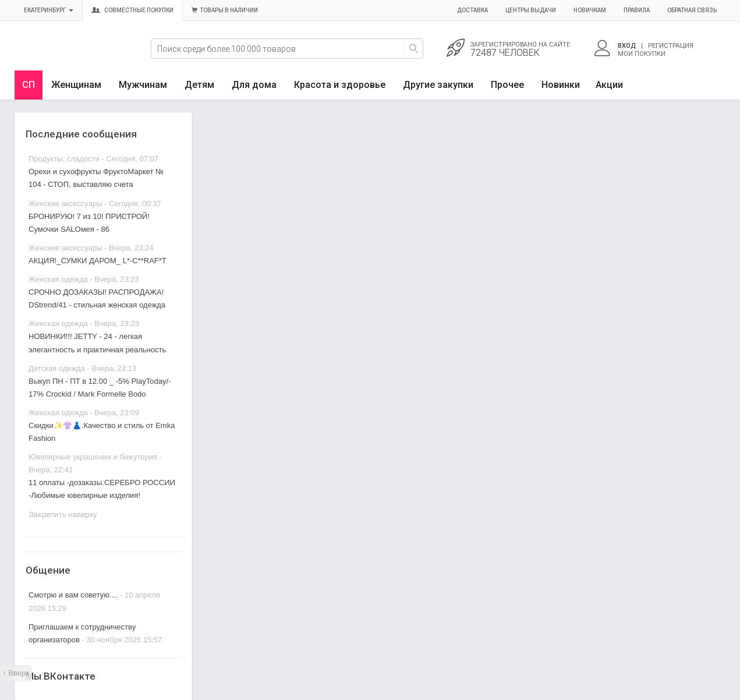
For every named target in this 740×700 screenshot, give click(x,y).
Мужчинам (143, 85)
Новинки (561, 85)
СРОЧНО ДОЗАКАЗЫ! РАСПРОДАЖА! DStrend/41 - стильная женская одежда (97, 298)
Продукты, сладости (64, 159)
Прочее (507, 85)
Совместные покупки (132, 10)
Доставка (472, 10)
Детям (199, 85)
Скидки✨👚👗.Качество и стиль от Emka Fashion (102, 432)
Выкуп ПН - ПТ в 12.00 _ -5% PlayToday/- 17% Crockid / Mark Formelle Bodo (100, 388)
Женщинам (76, 85)
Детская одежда (57, 368)
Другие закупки (438, 85)
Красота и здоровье (340, 85)
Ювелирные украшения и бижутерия (93, 457)
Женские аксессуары (65, 204)
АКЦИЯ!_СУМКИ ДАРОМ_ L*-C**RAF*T (98, 261)
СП (29, 85)
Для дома (254, 85)
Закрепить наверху (63, 515)
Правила (637, 10)
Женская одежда (58, 279)
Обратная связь (692, 10)
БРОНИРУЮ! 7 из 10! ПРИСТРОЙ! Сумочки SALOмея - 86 (89, 223)
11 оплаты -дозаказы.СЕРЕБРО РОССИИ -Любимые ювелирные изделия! (102, 489)
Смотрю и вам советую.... (73, 595)
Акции (609, 85)
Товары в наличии (225, 10)
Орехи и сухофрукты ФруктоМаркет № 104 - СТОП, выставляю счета (96, 178)
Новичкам (590, 10)
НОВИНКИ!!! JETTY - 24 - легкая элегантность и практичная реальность (97, 343)
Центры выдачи (531, 10)
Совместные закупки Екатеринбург (68, 56)
